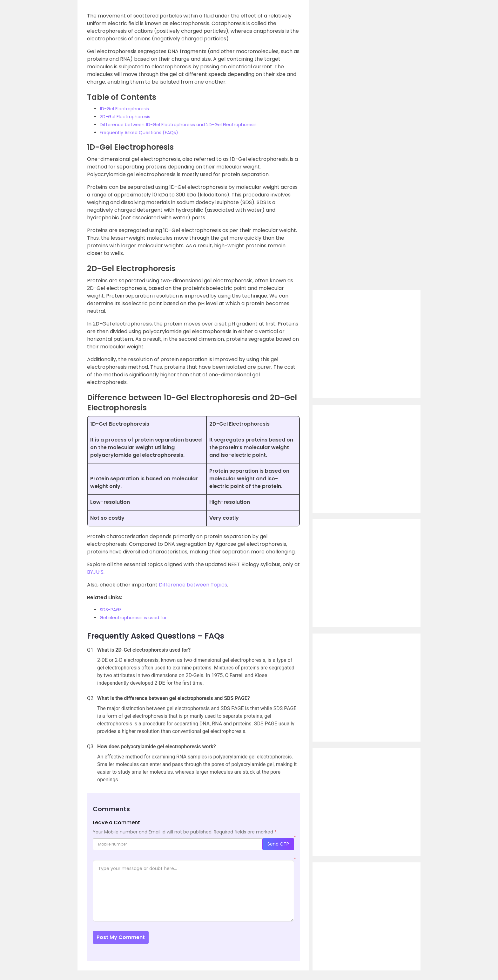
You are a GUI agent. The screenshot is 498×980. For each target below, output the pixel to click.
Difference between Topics (193, 585)
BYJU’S (95, 572)
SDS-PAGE (111, 610)
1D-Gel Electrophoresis (124, 109)
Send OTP (278, 844)
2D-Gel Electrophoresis (125, 117)
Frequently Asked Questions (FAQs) (139, 133)
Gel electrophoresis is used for (133, 618)
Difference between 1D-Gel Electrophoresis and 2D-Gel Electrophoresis (178, 125)
